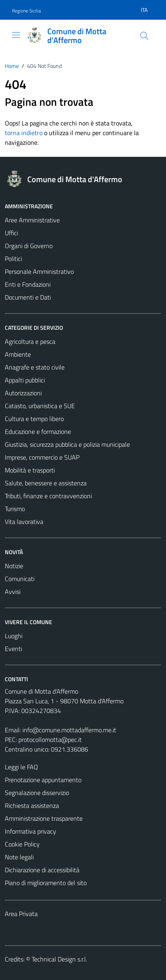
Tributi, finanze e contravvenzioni (48, 496)
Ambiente (18, 354)
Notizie (14, 566)
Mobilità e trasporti (30, 470)
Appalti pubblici (25, 380)
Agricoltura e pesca (30, 341)
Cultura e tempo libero (34, 419)
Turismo (15, 509)
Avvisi (13, 592)
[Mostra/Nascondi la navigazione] (16, 35)
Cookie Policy (22, 844)
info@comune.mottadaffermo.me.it (69, 730)
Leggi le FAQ (21, 767)
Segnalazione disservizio (37, 793)
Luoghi (14, 636)
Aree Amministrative (32, 220)
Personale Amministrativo (39, 271)
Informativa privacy (30, 831)
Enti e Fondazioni (28, 284)
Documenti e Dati (28, 297)
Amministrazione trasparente (44, 818)
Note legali (19, 857)
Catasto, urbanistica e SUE (40, 406)
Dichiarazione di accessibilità (42, 870)
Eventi (13, 649)
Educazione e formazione (38, 431)
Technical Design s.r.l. (59, 959)
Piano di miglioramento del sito (46, 883)
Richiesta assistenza (32, 805)
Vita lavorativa (24, 522)
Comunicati (20, 579)
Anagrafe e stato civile (35, 367)
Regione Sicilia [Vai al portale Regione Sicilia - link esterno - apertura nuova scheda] (26, 11)
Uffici (11, 233)
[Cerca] (144, 36)
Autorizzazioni (23, 393)
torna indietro (24, 133)
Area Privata (21, 914)
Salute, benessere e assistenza (46, 483)
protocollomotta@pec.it (50, 740)
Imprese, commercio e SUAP (42, 457)
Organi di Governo (29, 246)
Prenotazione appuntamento (43, 780)
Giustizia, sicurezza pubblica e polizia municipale (67, 444)
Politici (13, 259)
